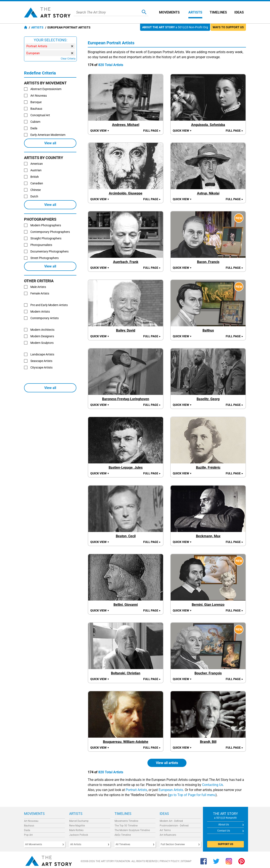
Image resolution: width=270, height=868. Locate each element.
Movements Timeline (126, 821)
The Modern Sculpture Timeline (132, 830)
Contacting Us (213, 785)
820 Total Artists (111, 65)
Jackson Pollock (79, 835)
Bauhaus (29, 826)
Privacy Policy (169, 861)
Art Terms (165, 830)
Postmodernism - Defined (174, 826)
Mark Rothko (76, 830)
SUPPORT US (225, 844)
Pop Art (28, 835)
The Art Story (47, 12)
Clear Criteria (68, 59)
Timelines (218, 12)
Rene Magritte (77, 826)
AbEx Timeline (123, 835)
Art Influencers (168, 835)
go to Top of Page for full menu (192, 795)
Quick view (100, 131)
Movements (169, 12)
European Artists (171, 790)
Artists (195, 12)
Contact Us (224, 831)
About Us (224, 825)
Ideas (239, 12)
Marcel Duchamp (79, 821)
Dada (27, 830)
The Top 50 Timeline (126, 826)
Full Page (152, 131)
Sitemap (186, 861)
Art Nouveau (31, 821)
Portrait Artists (136, 790)
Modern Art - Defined (171, 821)
